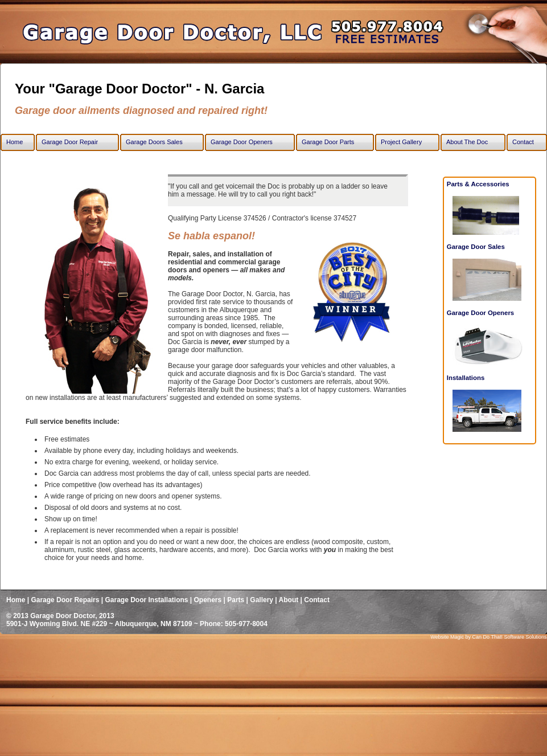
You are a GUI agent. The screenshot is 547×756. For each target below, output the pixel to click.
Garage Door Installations (146, 600)
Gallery (262, 600)
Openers (208, 600)
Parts (236, 600)
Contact (317, 600)
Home (16, 600)
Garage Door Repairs (65, 600)
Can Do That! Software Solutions (510, 637)
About (289, 600)
